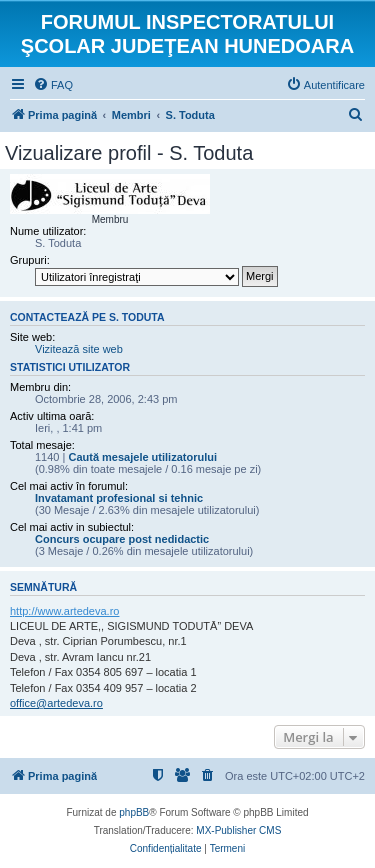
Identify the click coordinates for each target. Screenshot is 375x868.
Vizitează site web (79, 349)
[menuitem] (53, 85)
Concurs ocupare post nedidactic (122, 539)
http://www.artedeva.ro (64, 611)
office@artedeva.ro (56, 703)
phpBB (134, 812)
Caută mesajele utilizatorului (142, 457)
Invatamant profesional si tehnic (119, 498)
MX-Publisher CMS (238, 830)
